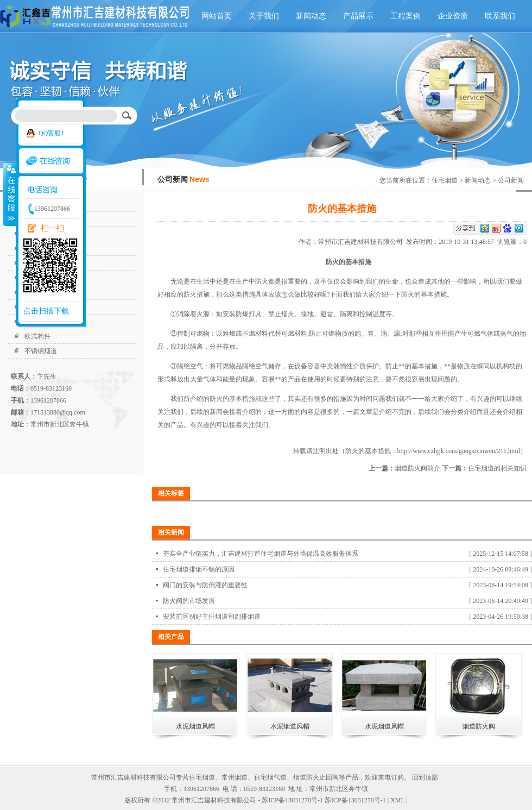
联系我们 (500, 16)
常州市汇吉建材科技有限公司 (362, 242)
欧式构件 (37, 336)
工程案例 (406, 16)
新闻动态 (311, 16)
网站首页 (217, 16)
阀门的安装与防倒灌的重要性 (205, 585)
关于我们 (264, 16)
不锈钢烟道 (41, 351)
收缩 (9, 194)
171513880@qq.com (58, 412)
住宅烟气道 (270, 777)
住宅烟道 (445, 180)
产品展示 (358, 16)
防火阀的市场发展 (189, 601)
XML (397, 800)
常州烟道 (235, 777)
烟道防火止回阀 (316, 777)
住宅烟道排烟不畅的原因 (199, 569)
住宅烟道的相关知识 (497, 468)
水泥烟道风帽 (195, 726)
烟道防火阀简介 (417, 468)
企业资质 (453, 16)
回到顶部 (425, 777)
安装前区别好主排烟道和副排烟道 (212, 617)
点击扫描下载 (46, 311)
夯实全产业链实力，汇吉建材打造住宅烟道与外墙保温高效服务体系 (261, 554)
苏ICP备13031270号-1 (355, 800)
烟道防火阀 (479, 726)
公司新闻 (511, 180)
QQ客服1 (51, 133)
